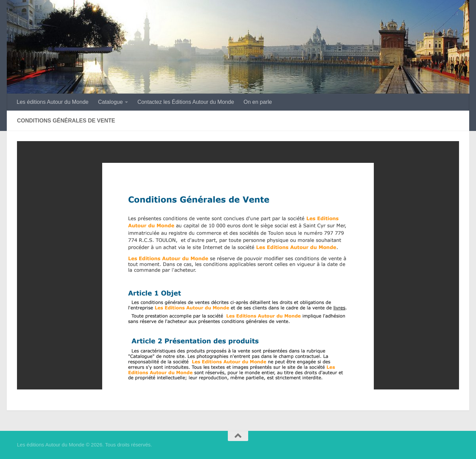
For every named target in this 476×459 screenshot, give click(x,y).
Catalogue (111, 102)
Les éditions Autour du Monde (53, 102)
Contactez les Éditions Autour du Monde (186, 102)
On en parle (258, 102)
